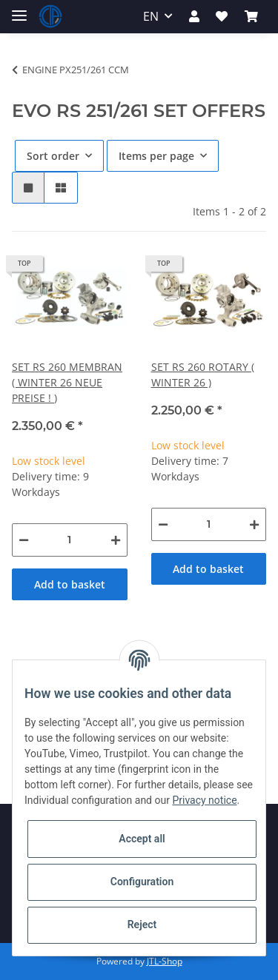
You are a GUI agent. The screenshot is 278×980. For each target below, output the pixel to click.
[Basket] (251, 16)
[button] (194, 16)
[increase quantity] (116, 540)
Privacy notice (204, 800)
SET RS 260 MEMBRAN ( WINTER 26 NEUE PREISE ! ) (67, 382)
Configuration (142, 882)
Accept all (142, 839)
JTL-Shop (165, 961)
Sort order (53, 156)
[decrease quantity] (24, 540)
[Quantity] (70, 540)
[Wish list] (222, 16)
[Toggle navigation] (19, 9)
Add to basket (70, 584)
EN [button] (151, 16)
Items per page (156, 156)
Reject (142, 924)
